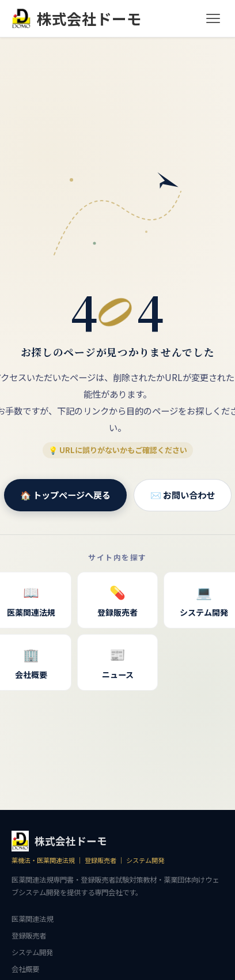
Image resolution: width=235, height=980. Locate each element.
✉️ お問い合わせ (183, 495)
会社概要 (25, 969)
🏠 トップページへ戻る (65, 495)
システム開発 (32, 952)
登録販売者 (117, 599)
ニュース (117, 661)
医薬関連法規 (32, 919)
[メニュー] (213, 18)
